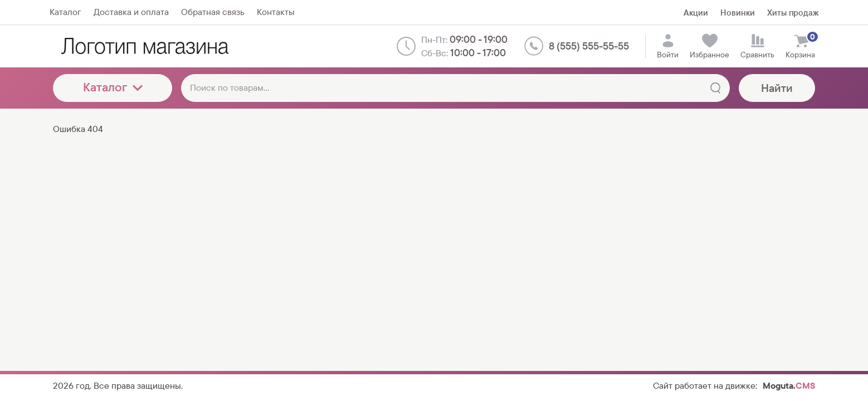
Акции (696, 13)
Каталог (113, 87)
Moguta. (789, 386)
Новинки (738, 13)
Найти (777, 88)
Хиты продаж (793, 13)
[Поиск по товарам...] (455, 88)
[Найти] (715, 88)
